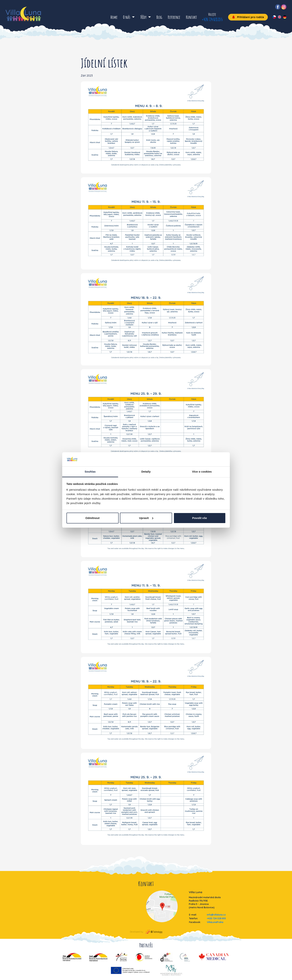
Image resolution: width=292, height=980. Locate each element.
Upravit (146, 518)
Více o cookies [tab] (202, 472)
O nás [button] (127, 17)
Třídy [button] (144, 17)
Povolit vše (200, 518)
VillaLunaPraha (215, 922)
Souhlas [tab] (90, 472)
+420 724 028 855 (212, 19)
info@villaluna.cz (216, 915)
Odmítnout (93, 518)
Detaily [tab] (146, 472)
